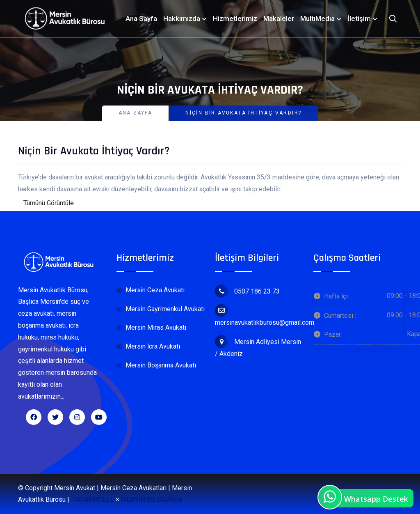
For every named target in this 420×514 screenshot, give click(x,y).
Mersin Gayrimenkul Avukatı (161, 309)
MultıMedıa (317, 18)
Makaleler (279, 18)
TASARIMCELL (92, 499)
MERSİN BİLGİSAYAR (152, 499)
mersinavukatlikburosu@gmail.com (265, 315)
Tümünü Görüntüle (49, 203)
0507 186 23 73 (247, 291)
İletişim (359, 18)
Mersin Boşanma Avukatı (156, 366)
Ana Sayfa (141, 18)
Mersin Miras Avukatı (151, 328)
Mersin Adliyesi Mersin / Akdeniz (258, 346)
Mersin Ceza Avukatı (151, 290)
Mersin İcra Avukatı (148, 347)
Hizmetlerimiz (235, 18)
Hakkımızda (182, 18)
